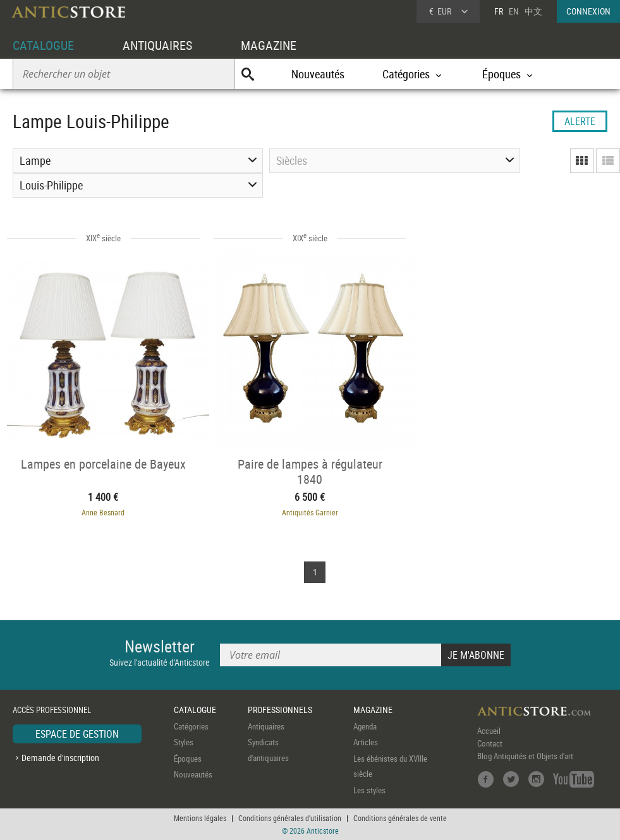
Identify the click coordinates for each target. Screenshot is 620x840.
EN (514, 11)
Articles (366, 742)
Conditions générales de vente (400, 818)
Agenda (365, 726)
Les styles (369, 790)
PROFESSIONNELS (280, 710)
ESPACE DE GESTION (77, 734)
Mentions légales (200, 818)
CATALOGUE (43, 45)
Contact (490, 743)
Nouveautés (318, 74)
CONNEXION (588, 11)
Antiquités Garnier (310, 512)
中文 (533, 11)
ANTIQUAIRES (157, 45)
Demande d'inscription (60, 758)
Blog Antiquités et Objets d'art (525, 756)
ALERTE (580, 121)
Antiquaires (266, 726)
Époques (188, 759)
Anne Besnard (103, 512)
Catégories (191, 726)
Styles (184, 742)
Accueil (489, 731)
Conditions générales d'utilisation (290, 818)
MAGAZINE (269, 45)
